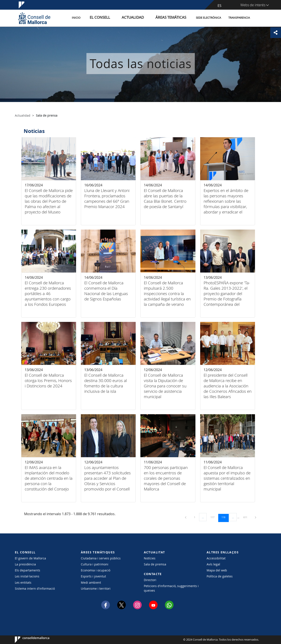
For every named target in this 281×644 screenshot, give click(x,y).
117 (214, 517)
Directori (150, 580)
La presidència (25, 564)
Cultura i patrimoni (95, 564)
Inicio (96, 18)
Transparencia (239, 18)
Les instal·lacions (27, 576)
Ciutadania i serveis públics (101, 558)
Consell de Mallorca (28, 640)
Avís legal (213, 564)
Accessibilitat (216, 558)
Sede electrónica (208, 18)
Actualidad (142, 18)
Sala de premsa (155, 564)
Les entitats (23, 582)
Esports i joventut (93, 576)
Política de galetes (220, 576)
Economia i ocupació (96, 570)
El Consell (115, 18)
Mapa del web (217, 570)
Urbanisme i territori (96, 588)
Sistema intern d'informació (35, 588)
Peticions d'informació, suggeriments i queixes (171, 588)
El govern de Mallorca (30, 558)
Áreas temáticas (173, 18)
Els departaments (28, 570)
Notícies (150, 558)
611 (247, 517)
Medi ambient (91, 582)
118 (225, 517)
